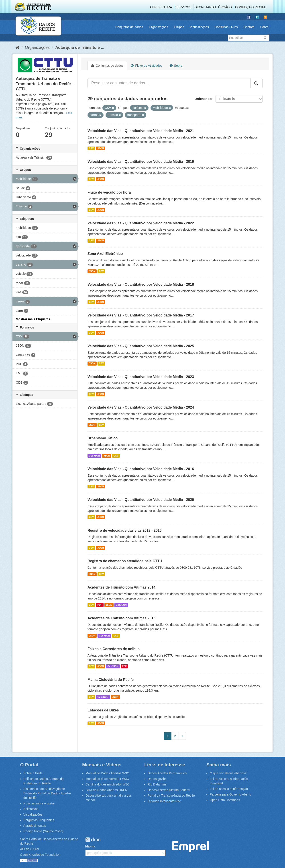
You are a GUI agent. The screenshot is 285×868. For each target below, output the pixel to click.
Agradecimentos (35, 826)
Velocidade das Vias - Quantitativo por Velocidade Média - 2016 (141, 469)
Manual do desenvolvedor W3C (107, 779)
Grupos (179, 27)
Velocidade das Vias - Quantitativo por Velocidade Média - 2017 (141, 315)
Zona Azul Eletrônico (105, 254)
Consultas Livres (226, 27)
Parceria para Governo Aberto (230, 794)
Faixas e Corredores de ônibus (114, 649)
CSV (91, 148)
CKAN (93, 840)
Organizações (158, 27)
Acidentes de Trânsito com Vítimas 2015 (121, 618)
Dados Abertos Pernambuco (167, 773)
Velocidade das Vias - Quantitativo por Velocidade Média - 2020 (141, 500)
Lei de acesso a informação (229, 789)
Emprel (190, 847)
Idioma (90, 846)
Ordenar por (204, 99)
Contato (249, 27)
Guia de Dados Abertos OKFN (106, 790)
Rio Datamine (157, 784)
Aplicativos (31, 809)
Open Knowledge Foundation (40, 855)
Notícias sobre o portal (39, 803)
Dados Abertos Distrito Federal (169, 790)
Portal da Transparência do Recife (171, 796)
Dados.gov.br (157, 779)
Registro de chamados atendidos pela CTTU (125, 561)
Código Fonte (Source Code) (43, 831)
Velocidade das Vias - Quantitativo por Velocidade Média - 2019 (141, 162)
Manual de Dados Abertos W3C (107, 773)
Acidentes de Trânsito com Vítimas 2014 (121, 587)
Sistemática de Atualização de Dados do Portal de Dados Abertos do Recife (47, 793)
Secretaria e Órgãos (213, 7)
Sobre (264, 27)
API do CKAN (30, 849)
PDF (100, 605)
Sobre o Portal (33, 773)
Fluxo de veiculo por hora (109, 192)
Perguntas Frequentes (39, 820)
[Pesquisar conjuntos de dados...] (169, 83)
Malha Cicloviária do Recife (111, 680)
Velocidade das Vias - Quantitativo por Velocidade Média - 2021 (141, 131)
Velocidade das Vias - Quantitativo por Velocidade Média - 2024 (141, 407)
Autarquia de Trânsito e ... (80, 48)
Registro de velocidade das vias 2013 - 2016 (125, 530)
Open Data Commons (225, 800)
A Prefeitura (161, 7)
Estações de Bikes (103, 710)
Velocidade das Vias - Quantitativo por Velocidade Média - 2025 (141, 346)
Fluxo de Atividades (147, 66)
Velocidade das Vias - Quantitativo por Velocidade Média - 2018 (141, 284)
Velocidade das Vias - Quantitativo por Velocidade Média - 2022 (141, 223)
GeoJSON (94, 456)
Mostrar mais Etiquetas (33, 319)
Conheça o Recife (251, 7)
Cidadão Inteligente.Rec (164, 801)
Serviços (183, 7)
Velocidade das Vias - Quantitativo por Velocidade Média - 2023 (141, 377)
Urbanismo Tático (103, 438)
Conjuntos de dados (129, 27)
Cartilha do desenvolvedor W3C (108, 784)
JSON (101, 148)
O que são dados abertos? (228, 773)
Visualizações (199, 27)
